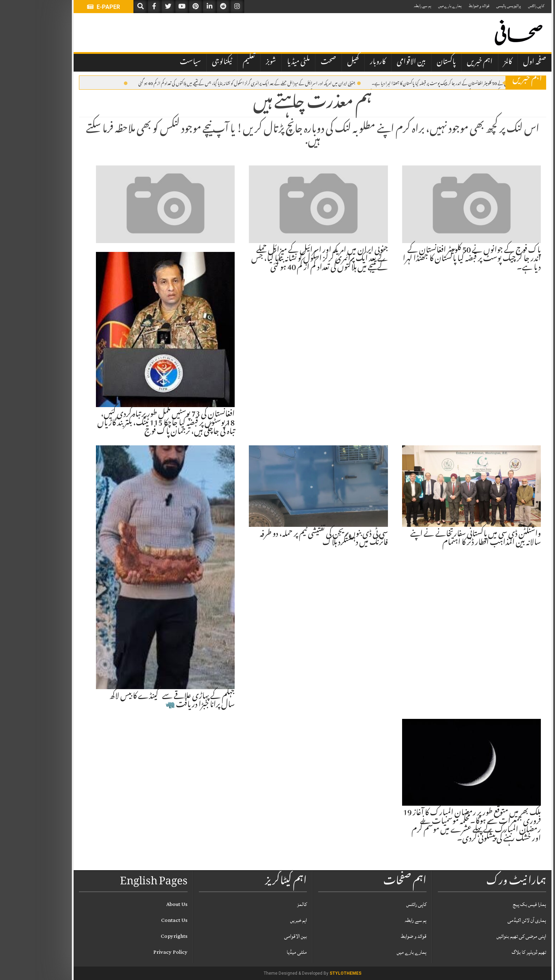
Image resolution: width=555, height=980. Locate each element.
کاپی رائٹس (501, 6)
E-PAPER (68, 7)
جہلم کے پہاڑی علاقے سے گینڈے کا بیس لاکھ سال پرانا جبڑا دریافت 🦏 (137, 701)
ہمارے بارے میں (415, 6)
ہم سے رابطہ (387, 6)
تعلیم (214, 62)
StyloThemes (310, 973)
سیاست (155, 62)
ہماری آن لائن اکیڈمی (492, 920)
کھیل (318, 62)
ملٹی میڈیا (263, 62)
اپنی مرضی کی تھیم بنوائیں (486, 936)
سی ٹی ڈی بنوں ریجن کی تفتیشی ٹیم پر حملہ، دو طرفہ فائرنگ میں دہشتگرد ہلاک (289, 539)
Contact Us (139, 920)
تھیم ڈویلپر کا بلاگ (494, 952)
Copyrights (139, 936)
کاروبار (343, 62)
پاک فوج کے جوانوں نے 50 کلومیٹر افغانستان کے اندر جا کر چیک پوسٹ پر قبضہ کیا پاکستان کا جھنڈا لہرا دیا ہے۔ (421, 83)
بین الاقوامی (376, 62)
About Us (142, 904)
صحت (293, 62)
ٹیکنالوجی (187, 62)
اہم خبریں (445, 62)
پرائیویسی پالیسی (474, 6)
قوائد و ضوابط (444, 6)
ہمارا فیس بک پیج (494, 904)
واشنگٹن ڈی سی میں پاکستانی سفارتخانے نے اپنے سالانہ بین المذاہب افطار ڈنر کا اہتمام (440, 539)
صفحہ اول (500, 62)
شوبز (236, 62)
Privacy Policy (135, 952)
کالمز (473, 62)
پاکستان (411, 62)
